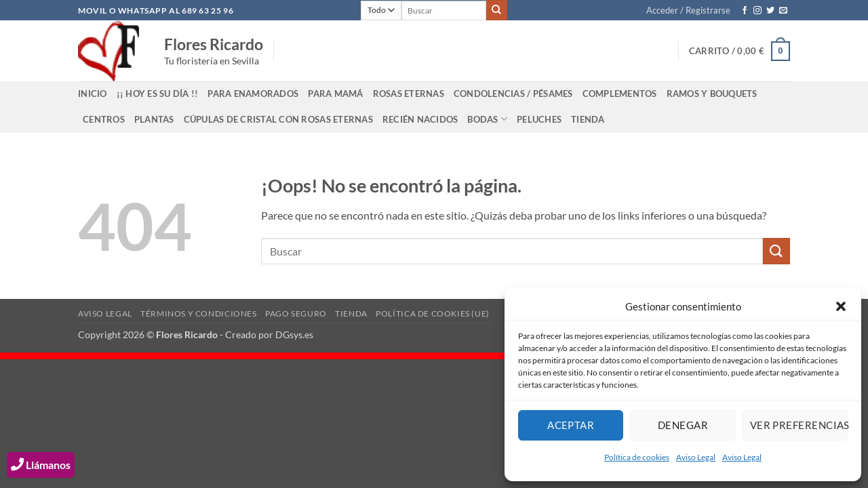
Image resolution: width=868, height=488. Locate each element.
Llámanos (41, 465)
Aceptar (571, 425)
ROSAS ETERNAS (409, 94)
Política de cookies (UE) (433, 313)
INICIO (93, 94)
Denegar (683, 425)
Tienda (588, 119)
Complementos (620, 94)
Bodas (487, 119)
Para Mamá (335, 94)
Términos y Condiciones (198, 313)
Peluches (539, 119)
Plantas (154, 119)
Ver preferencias (799, 425)
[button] (841, 306)
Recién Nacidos (420, 119)
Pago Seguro (296, 313)
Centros (104, 119)
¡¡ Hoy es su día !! (158, 94)
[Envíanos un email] (783, 11)
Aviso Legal (696, 457)
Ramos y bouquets (712, 94)
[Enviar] (496, 10)
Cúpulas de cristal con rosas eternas (278, 119)
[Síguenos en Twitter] (770, 11)
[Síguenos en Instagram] (757, 11)
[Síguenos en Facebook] (745, 11)
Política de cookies (637, 457)
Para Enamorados (253, 94)
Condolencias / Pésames (513, 94)
